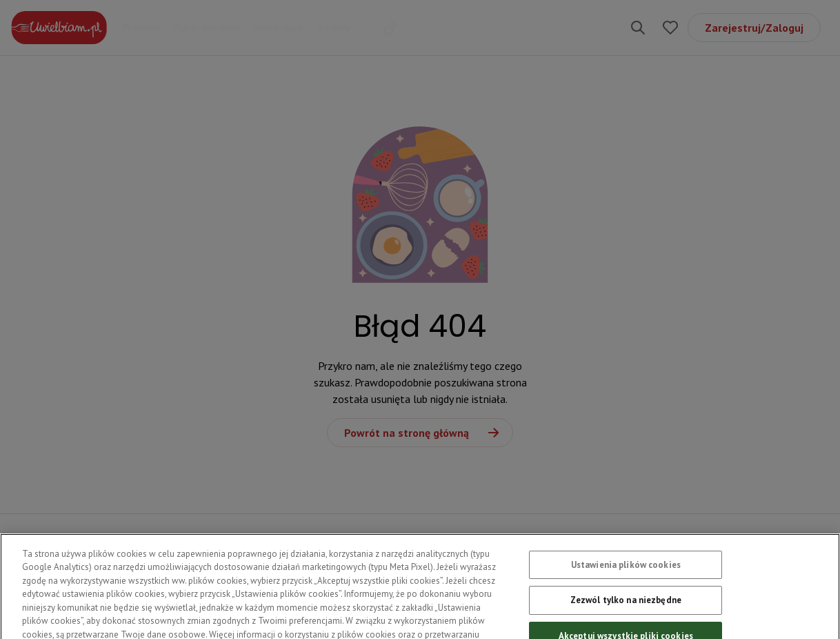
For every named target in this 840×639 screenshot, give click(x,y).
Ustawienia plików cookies (626, 572)
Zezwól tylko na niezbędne (626, 607)
